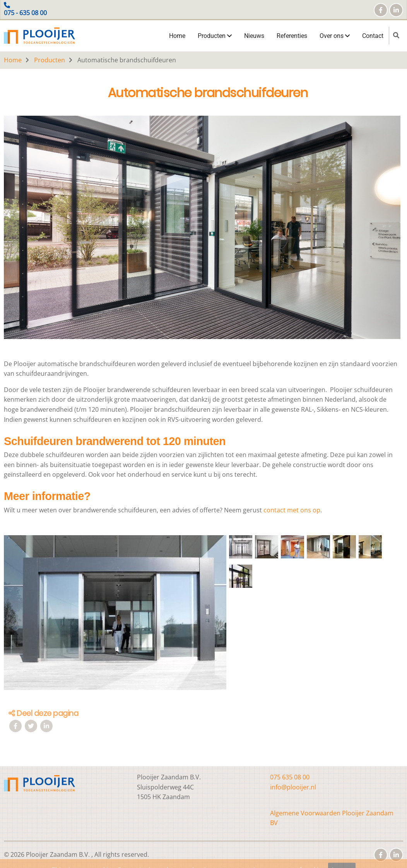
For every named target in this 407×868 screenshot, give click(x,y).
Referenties (292, 36)
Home (177, 36)
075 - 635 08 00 (25, 13)
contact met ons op (292, 510)
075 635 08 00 (290, 777)
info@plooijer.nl (293, 787)
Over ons (335, 36)
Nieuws (254, 36)
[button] (115, 616)
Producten (215, 36)
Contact (373, 36)
